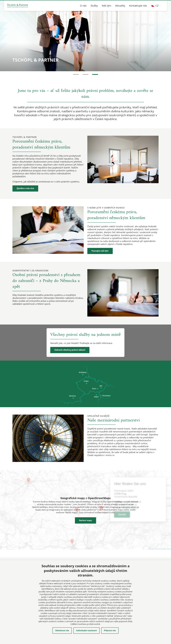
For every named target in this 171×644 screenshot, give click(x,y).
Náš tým (107, 6)
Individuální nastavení (86, 631)
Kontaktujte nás (138, 6)
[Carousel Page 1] (76, 74)
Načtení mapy (85, 520)
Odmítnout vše (62, 631)
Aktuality (120, 6)
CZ (155, 6)
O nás (83, 6)
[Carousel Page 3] (95, 74)
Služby (94, 6)
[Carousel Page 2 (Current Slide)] (85, 74)
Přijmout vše (110, 631)
